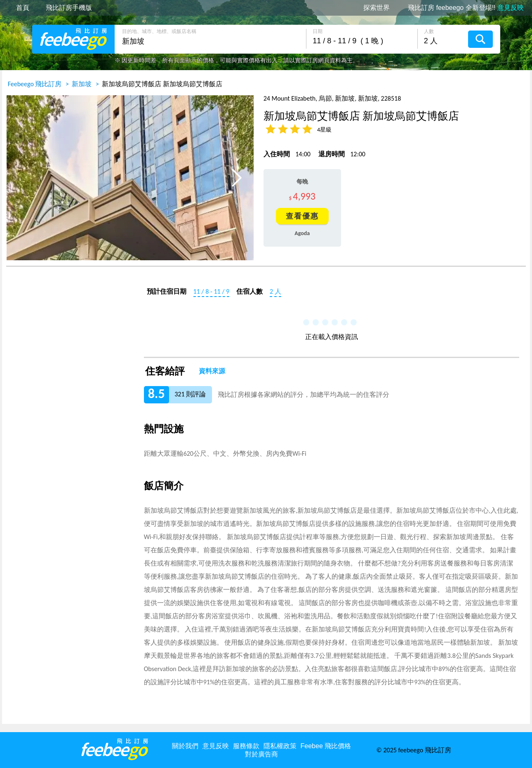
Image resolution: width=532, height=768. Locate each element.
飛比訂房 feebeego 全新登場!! (466, 8)
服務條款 (246, 746)
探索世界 (377, 8)
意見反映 (216, 746)
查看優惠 (302, 216)
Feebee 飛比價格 (326, 746)
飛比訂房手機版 (69, 8)
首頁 (23, 8)
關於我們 (185, 746)
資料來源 (212, 371)
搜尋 (480, 39)
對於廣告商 (261, 754)
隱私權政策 (280, 746)
